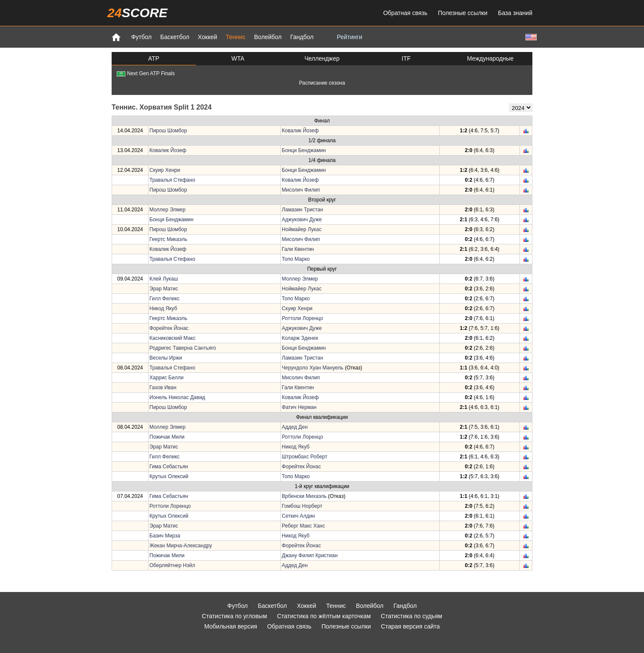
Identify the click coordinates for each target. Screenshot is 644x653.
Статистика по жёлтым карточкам (324, 616)
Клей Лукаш (164, 279)
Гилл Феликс (164, 299)
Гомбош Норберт (302, 506)
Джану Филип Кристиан (310, 555)
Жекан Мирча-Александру (181, 546)
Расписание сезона (322, 83)
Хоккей (208, 37)
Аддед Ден (295, 427)
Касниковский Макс (172, 338)
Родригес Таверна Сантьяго (183, 348)
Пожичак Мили (167, 437)
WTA (238, 58)
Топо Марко (296, 259)
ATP (154, 58)
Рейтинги (350, 37)
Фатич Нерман (299, 407)
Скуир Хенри (165, 170)
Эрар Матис (164, 289)
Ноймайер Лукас (302, 229)
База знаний (515, 13)
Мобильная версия (231, 626)
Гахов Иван (163, 388)
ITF (406, 58)
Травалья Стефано (172, 180)
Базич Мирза (165, 536)
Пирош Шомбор (168, 131)
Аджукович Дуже (302, 220)
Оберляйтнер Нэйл (172, 565)
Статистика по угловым (234, 616)
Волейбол (268, 37)
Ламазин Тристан (302, 210)
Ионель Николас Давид (177, 397)
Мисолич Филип (301, 190)
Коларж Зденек (300, 338)
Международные (491, 58)
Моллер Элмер (167, 210)
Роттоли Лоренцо (302, 318)
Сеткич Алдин (298, 516)
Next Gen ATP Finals (146, 73)
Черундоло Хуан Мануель (312, 368)
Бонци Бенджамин (304, 150)
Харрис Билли (166, 378)
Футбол (141, 37)
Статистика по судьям (412, 616)
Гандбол (302, 37)
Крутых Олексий (169, 476)
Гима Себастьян (169, 467)
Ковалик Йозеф (300, 131)
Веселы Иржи (166, 358)
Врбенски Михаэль (304, 496)
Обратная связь (405, 13)
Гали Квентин (298, 249)
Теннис (236, 37)
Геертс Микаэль (168, 239)
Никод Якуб (163, 308)
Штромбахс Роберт (304, 457)
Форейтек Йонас (169, 328)
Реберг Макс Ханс (303, 526)
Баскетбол (175, 37)
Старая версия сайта (410, 626)
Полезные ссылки (463, 13)
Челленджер (322, 58)
